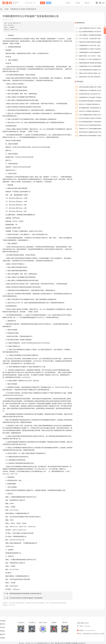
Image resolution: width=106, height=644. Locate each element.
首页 (1, 9)
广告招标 (77, 3)
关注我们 (54, 623)
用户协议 (2, 627)
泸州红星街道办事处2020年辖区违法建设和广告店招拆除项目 (26, 598)
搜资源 (43, 3)
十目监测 (68, 3)
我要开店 (87, 3)
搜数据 (49, 3)
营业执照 (68, 643)
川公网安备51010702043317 (78, 643)
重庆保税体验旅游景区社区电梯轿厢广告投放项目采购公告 (25, 594)
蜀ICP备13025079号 (60, 643)
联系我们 (2, 631)
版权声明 (2, 634)
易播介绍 (2, 624)
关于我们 (3, 621)
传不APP (65, 623)
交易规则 (2, 638)
